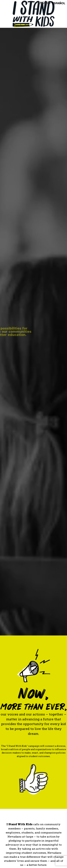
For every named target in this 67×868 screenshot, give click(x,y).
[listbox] (53, 3)
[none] (44, 3)
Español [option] (59, 3)
